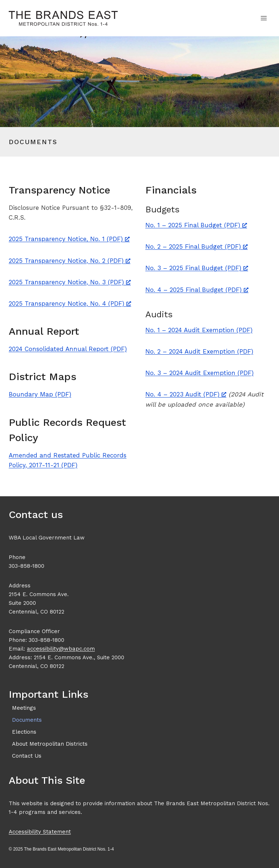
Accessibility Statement (40, 832)
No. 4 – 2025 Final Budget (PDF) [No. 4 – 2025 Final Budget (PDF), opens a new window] (197, 290)
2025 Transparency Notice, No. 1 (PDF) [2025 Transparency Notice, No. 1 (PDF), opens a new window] (69, 239)
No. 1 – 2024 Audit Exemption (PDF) (199, 330)
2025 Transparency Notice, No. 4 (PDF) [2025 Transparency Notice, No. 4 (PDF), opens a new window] (70, 303)
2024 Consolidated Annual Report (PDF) (68, 349)
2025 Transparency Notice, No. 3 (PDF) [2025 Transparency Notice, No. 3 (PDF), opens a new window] (70, 282)
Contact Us (27, 756)
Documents (27, 720)
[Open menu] (264, 18)
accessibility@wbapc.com (61, 649)
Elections (24, 732)
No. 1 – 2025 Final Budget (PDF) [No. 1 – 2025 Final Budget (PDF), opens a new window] (196, 225)
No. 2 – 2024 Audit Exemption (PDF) (199, 351)
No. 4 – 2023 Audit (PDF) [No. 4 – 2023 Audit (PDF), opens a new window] (186, 394)
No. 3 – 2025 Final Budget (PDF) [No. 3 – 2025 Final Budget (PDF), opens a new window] (197, 268)
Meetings (24, 708)
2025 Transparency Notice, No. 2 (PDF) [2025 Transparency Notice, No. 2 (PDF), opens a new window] (70, 261)
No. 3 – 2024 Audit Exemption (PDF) (199, 373)
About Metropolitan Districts (50, 744)
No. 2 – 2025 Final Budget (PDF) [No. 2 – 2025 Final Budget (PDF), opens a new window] (197, 246)
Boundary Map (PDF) (40, 394)
